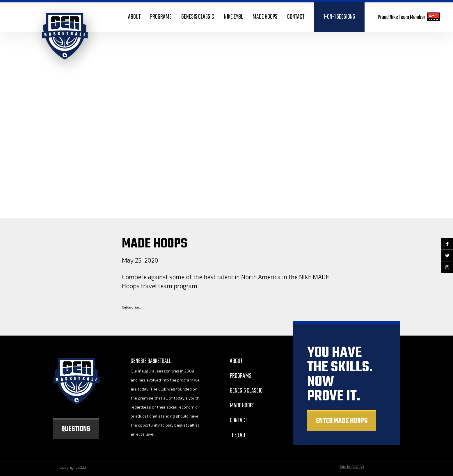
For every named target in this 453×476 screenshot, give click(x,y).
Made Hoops (242, 406)
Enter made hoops (342, 421)
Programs (241, 376)
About (236, 361)
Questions (76, 429)
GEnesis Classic (246, 391)
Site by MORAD (352, 466)
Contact (238, 420)
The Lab (237, 435)
